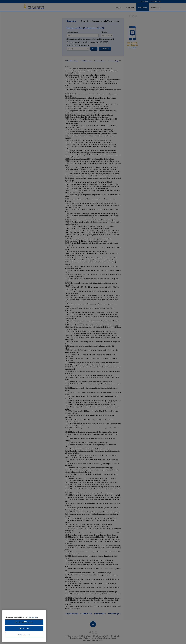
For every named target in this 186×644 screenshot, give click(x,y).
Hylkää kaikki (24, 628)
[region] (24, 626)
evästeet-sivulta (33, 617)
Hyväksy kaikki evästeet (24, 622)
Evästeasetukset (24, 635)
